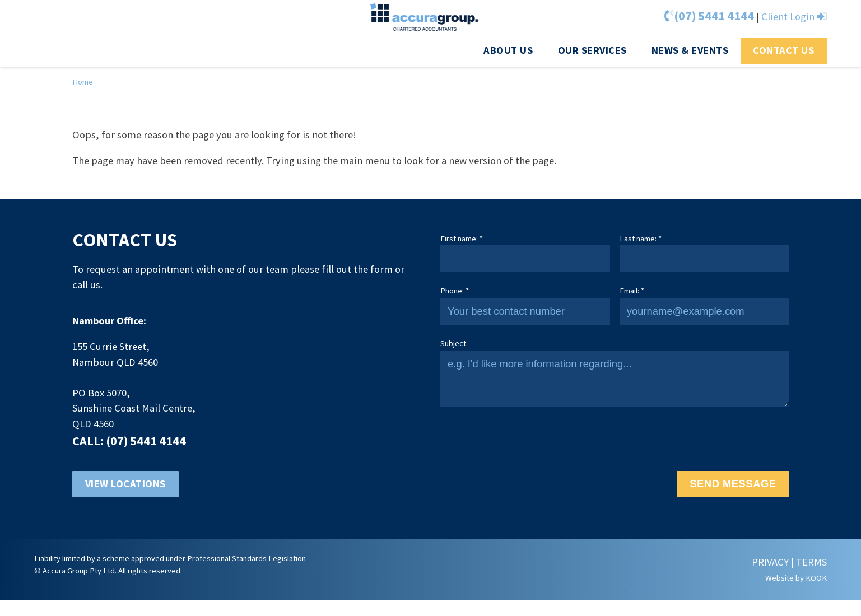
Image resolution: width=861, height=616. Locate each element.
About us (508, 50)
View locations (125, 484)
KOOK (816, 578)
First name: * (462, 239)
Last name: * (641, 239)
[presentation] (525, 438)
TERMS (811, 562)
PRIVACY (770, 562)
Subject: (454, 343)
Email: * (632, 291)
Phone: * (455, 291)
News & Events (690, 50)
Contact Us (783, 50)
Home (83, 82)
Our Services (592, 50)
